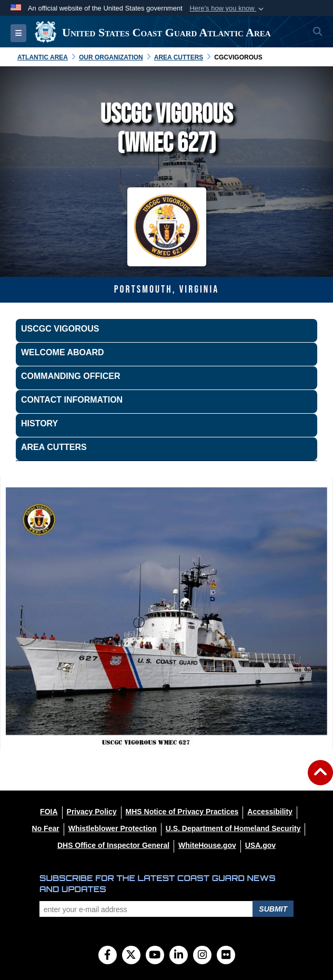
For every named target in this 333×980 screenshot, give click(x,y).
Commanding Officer (70, 376)
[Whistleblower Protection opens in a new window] (113, 828)
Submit (273, 909)
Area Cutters (54, 447)
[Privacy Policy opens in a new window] (92, 812)
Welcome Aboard (63, 352)
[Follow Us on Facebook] (108, 956)
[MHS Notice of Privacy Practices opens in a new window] (182, 812)
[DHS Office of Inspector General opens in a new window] (113, 845)
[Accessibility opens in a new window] (270, 812)
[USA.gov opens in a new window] (260, 845)
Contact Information (72, 400)
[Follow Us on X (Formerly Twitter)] (131, 956)
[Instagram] (202, 956)
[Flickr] (226, 956)
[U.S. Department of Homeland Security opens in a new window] (233, 828)
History (39, 423)
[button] (228, 8)
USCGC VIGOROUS (60, 329)
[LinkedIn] (179, 956)
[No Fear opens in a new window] (46, 828)
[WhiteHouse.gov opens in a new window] (207, 845)
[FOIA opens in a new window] (49, 812)
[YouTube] (155, 956)
